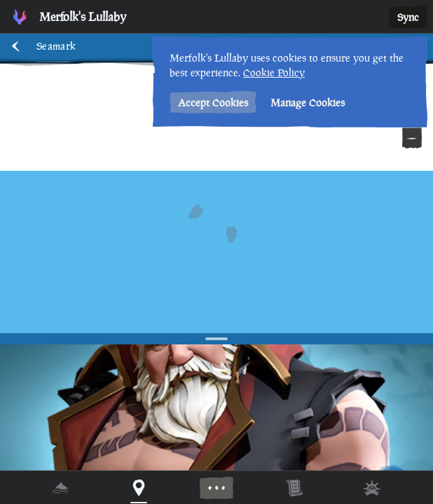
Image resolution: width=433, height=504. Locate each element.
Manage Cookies (308, 103)
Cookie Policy (274, 72)
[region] (216, 252)
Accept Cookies (213, 103)
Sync (408, 17)
